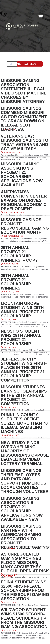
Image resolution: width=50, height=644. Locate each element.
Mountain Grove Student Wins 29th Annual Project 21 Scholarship (23, 310)
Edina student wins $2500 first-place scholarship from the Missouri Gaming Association (25, 590)
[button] (41, 17)
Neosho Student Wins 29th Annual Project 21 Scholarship (21, 337)
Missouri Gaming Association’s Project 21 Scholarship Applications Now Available (22, 174)
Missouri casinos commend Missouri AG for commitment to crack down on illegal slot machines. (24, 119)
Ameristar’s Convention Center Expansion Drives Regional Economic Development (24, 200)
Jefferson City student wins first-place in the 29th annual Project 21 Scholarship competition (24, 370)
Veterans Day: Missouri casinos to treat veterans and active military (25, 142)
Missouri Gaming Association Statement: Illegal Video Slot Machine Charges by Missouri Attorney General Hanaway (24, 93)
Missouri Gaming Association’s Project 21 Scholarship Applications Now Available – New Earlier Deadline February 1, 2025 (22, 513)
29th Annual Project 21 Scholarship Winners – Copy (19, 254)
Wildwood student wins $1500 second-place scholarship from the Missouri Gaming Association (24, 618)
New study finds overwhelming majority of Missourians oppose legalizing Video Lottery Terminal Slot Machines (25, 455)
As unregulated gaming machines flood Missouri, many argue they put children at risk (25, 562)
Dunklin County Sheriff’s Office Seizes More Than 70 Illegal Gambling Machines (24, 423)
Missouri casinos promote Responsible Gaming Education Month (25, 226)
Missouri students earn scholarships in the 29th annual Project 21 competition (24, 395)
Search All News (25, 64)
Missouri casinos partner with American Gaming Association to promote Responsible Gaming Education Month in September (25, 541)
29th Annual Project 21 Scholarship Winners (16, 282)
